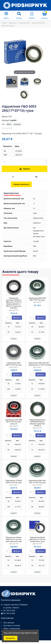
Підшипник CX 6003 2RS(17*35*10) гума (14, 481)
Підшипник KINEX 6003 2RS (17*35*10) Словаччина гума (37, 539)
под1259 (39, 544)
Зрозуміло (11, 638)
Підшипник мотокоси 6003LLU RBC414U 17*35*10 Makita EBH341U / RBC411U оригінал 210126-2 (14, 303)
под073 (15, 367)
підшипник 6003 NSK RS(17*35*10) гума (37, 299)
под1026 (39, 485)
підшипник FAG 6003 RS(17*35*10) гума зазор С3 (14, 422)
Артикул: (6, 120)
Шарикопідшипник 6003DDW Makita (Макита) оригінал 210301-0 (37, 423)
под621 (15, 485)
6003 (9, 124)
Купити (25, 169)
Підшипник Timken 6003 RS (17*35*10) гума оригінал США (14, 539)
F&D (10, 116)
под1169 (15, 310)
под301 (39, 367)
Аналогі (17, 124)
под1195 (39, 428)
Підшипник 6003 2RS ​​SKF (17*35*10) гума (37, 481)
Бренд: (5, 116)
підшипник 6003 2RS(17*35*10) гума (14, 364)
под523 (15, 426)
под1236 (15, 544)
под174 (39, 302)
